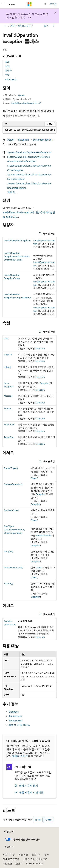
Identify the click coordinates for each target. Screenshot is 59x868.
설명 (7, 66)
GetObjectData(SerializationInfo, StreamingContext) (14, 529)
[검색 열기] (45, 4)
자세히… (12, 192)
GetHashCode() (11, 510)
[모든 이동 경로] (5, 26)
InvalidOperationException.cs (25, 103)
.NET (13, 26)
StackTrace (9, 424)
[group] (29, 130)
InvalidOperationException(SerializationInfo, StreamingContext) (17, 256)
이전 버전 (23, 854)
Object (11, 140)
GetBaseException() (13, 484)
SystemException (42, 140)
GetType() (8, 551)
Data (6, 338)
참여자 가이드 (20, 756)
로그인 (53, 4)
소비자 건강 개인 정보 (34, 859)
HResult (8, 367)
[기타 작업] (54, 26)
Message (8, 396)
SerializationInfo (44, 535)
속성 (7, 74)
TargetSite (9, 437)
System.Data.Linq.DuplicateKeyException (29, 152)
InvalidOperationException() (17, 240)
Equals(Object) (11, 468)
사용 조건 (7, 863)
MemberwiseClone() (13, 567)
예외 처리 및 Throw (19, 725)
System (21, 95)
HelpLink (8, 354)
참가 (47, 854)
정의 (7, 62)
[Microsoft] (30, 4)
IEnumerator (15, 716)
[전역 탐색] (3, 4)
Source (7, 408)
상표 (18, 863)
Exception (24, 140)
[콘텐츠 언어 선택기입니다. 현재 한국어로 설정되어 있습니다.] (9, 832)
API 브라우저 (24, 26)
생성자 (8, 70)
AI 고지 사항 (9, 854)
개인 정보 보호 (10, 859)
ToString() (9, 583)
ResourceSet (15, 720)
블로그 (35, 854)
